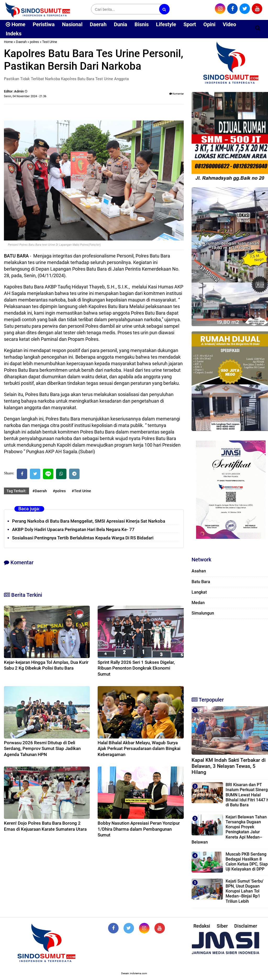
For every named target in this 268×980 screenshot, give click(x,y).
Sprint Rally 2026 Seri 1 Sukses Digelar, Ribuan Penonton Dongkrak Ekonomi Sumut (136, 668)
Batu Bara (201, 582)
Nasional (72, 24)
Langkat (199, 592)
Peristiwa (44, 24)
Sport (190, 24)
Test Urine (50, 42)
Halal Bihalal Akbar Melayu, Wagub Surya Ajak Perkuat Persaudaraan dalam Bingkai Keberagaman (139, 748)
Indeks (14, 34)
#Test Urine (81, 491)
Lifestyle (166, 24)
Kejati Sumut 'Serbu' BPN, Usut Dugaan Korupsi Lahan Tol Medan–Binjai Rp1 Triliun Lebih (245, 891)
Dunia (121, 24)
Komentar (177, 94)
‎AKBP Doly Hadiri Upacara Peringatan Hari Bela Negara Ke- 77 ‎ (74, 529)
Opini (209, 24)
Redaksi (202, 926)
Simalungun (203, 613)
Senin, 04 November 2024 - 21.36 (25, 96)
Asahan (199, 571)
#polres (59, 491)
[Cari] (258, 28)
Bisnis (142, 24)
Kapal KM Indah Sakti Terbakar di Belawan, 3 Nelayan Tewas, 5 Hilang (229, 766)
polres (34, 42)
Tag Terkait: (16, 491)
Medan (198, 603)
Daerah (98, 24)
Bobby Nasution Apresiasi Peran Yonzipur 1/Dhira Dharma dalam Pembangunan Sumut (139, 829)
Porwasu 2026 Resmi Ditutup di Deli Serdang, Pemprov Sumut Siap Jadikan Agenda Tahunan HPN (42, 748)
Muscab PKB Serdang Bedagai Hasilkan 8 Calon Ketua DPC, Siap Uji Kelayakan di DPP (247, 862)
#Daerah (40, 491)
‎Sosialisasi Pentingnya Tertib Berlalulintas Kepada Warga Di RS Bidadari (83, 538)
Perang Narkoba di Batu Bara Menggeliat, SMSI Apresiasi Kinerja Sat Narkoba (89, 521)
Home (16, 24)
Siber (222, 926)
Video (229, 24)
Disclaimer (246, 926)
